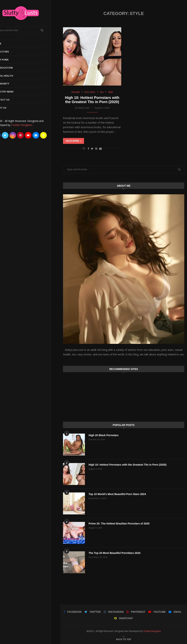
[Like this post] (84, 149)
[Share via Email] (100, 149)
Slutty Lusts (84, 108)
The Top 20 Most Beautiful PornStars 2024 (114, 553)
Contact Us (11, 100)
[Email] (45, 135)
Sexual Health (13, 76)
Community (11, 84)
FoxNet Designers (31, 125)
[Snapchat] (53, 135)
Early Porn (11, 60)
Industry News (13, 92)
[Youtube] (38, 135)
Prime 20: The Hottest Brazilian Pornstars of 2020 (119, 524)
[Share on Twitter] (92, 149)
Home (7, 44)
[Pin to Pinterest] (96, 149)
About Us (10, 108)
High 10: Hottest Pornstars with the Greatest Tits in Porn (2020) (92, 100)
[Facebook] (7, 135)
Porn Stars (11, 52)
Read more (74, 141)
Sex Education (13, 68)
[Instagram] (22, 135)
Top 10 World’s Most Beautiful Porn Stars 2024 (117, 494)
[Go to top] (124, 639)
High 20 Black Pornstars (103, 435)
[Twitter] (15, 135)
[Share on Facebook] (88, 149)
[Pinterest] (30, 135)
